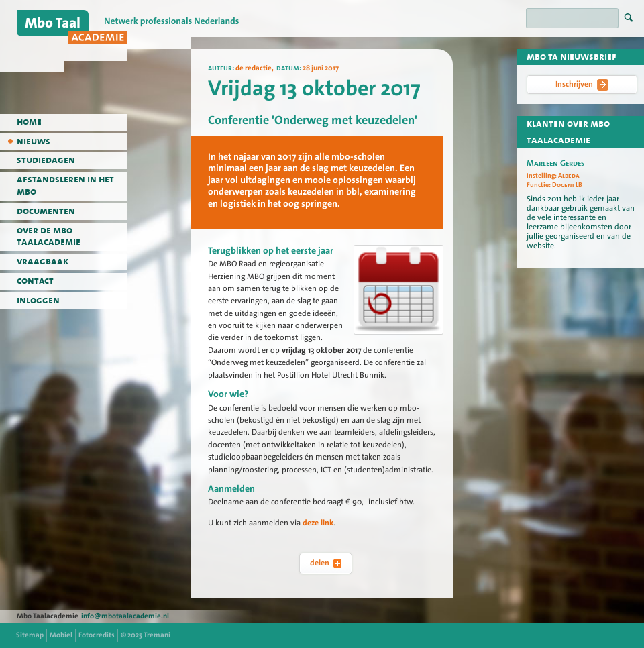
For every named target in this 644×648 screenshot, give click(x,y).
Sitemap (30, 635)
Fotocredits (97, 635)
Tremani (157, 635)
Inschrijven (582, 85)
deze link (318, 523)
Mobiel (61, 635)
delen (326, 563)
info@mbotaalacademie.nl (125, 616)
